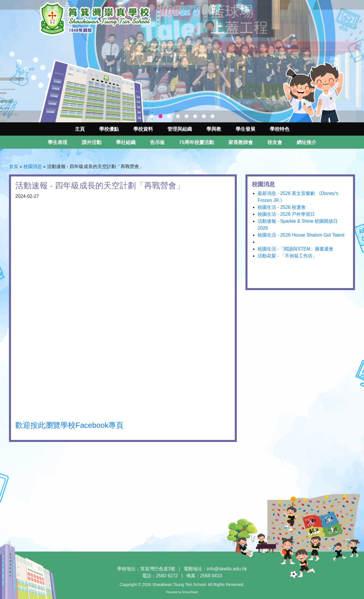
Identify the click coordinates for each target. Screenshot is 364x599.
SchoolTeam (190, 592)
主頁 (80, 129)
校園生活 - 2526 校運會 (282, 207)
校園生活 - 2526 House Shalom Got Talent (301, 235)
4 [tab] (178, 117)
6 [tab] (195, 117)
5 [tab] (186, 117)
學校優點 (109, 129)
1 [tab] (152, 117)
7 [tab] (204, 117)
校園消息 (33, 166)
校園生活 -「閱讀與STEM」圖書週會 (295, 249)
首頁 (14, 166)
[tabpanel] (182, 61)
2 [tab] (160, 117)
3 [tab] (169, 117)
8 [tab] (213, 117)
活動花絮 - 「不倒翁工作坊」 (287, 256)
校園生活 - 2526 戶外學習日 (286, 214)
